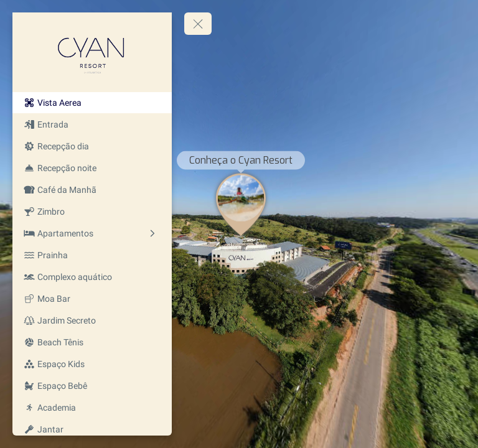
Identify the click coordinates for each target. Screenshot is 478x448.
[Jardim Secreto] (92, 320)
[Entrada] (92, 124)
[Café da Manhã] (92, 190)
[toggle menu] (198, 24)
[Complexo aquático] (92, 277)
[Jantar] (92, 429)
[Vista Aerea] (92, 103)
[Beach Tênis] (92, 342)
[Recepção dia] (92, 146)
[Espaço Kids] (92, 364)
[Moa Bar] (92, 299)
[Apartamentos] (92, 233)
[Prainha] (92, 255)
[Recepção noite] (92, 168)
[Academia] (92, 408)
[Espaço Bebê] (92, 386)
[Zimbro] (92, 212)
